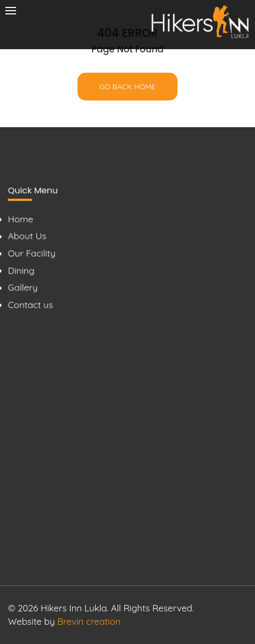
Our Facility (31, 253)
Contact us (30, 304)
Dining (21, 270)
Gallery (22, 287)
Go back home (127, 87)
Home (20, 218)
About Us (27, 235)
